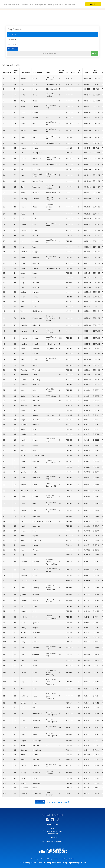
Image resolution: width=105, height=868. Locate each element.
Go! (94, 53)
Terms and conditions (53, 831)
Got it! (93, 4)
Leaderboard (12, 39)
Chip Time (95, 71)
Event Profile (12, 44)
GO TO (11, 49)
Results (53, 828)
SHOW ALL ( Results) (58, 802)
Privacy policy (53, 834)
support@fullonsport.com (52, 841)
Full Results (12, 34)
